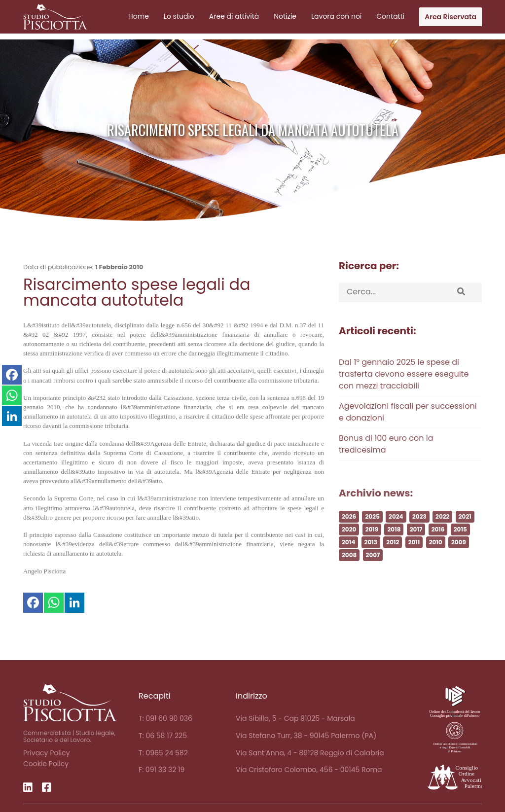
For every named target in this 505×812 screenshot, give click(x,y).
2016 (438, 543)
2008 (349, 569)
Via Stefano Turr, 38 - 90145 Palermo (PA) (306, 736)
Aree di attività (234, 16)
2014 (348, 556)
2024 (396, 530)
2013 (371, 556)
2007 (373, 569)
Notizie (285, 16)
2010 (436, 556)
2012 (393, 556)
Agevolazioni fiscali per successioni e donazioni (408, 426)
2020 (349, 543)
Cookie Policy (46, 764)
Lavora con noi (336, 16)
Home (139, 16)
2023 (419, 530)
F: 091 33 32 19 (162, 770)
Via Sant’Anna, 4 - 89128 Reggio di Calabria (310, 753)
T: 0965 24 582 (163, 753)
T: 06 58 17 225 (163, 736)
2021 (465, 530)
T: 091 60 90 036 (165, 718)
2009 (459, 556)
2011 (414, 556)
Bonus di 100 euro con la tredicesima (386, 458)
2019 (372, 543)
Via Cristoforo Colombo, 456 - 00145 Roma (309, 770)
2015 (460, 543)
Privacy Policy (47, 753)
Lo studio (179, 16)
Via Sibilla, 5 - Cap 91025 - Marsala (295, 718)
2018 (394, 543)
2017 (416, 543)
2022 (442, 530)
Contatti (390, 16)
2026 (349, 530)
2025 (372, 530)
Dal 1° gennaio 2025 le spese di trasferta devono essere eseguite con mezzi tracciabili (404, 388)
